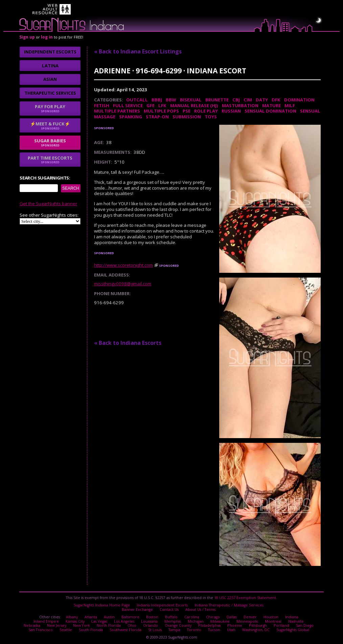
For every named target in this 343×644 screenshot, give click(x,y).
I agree (113, 371)
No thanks (149, 371)
